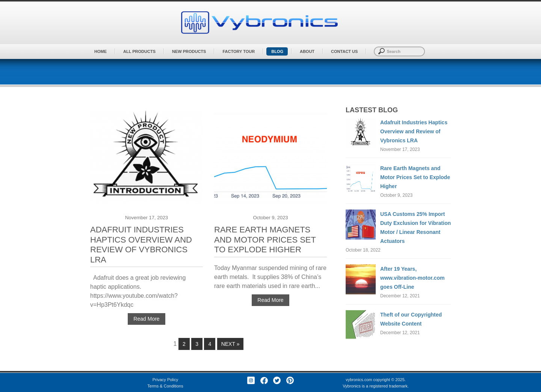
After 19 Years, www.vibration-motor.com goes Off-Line (412, 278)
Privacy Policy (165, 380)
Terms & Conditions (165, 386)
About (307, 51)
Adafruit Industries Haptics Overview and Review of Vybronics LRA (141, 245)
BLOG (277, 51)
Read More (146, 319)
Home (100, 51)
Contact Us (344, 51)
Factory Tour (239, 51)
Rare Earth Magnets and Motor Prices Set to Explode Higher (265, 240)
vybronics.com (359, 380)
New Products (189, 51)
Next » (230, 344)
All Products (139, 51)
